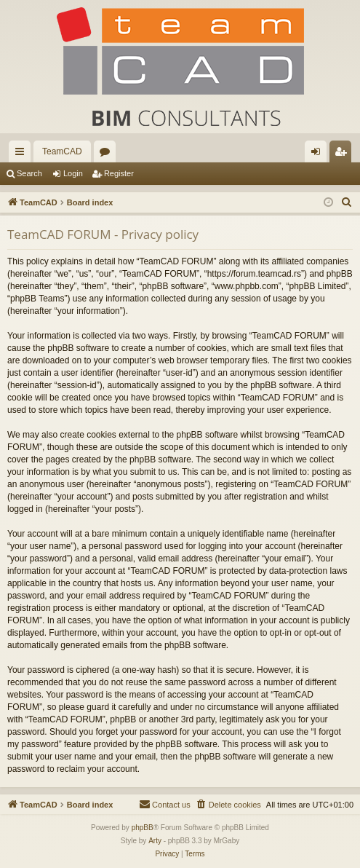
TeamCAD (62, 151)
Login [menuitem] (319, 154)
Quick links (23, 154)
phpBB (143, 828)
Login (73, 173)
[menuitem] (347, 202)
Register (119, 173)
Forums (108, 154)
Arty (155, 841)
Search (29, 173)
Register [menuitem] (344, 154)
